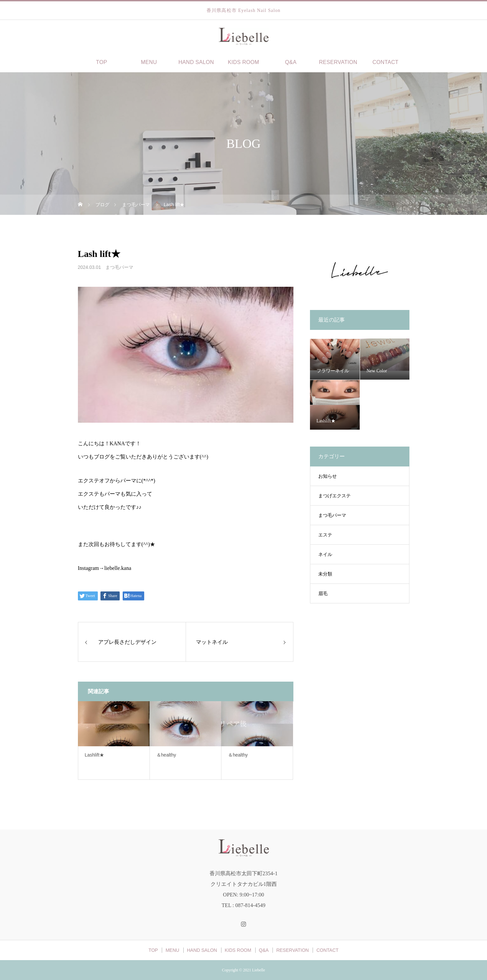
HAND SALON (196, 62)
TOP (102, 62)
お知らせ (328, 476)
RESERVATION (338, 62)
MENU (149, 62)
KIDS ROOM (243, 62)
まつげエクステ (335, 496)
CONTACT (385, 62)
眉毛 (323, 594)
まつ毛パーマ (119, 267)
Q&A (291, 62)
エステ (325, 535)
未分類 (325, 574)
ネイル (325, 554)
